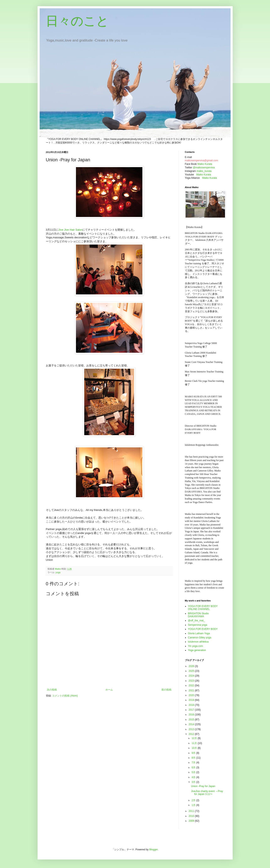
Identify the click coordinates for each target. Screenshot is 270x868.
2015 (192, 720)
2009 (192, 821)
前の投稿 (166, 690)
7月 (194, 763)
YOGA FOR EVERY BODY (203, 629)
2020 (192, 695)
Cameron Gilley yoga (200, 638)
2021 (192, 690)
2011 (192, 811)
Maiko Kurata (205, 164)
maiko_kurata (204, 171)
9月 (194, 753)
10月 (195, 748)
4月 (194, 777)
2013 (192, 729)
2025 (192, 671)
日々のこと (77, 21)
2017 (192, 710)
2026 (192, 666)
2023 (192, 681)
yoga (58, 572)
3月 (194, 782)
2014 (192, 724)
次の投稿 (52, 690)
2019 (192, 700)
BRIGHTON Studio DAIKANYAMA (198, 615)
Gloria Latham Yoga (199, 633)
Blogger (153, 850)
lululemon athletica (198, 642)
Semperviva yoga (198, 625)
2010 (192, 816)
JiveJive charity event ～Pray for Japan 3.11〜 (207, 793)
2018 (192, 705)
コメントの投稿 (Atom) (65, 696)
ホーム (109, 690)
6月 (194, 768)
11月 (195, 743)
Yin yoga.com (195, 646)
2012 (192, 734)
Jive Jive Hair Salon (71, 230)
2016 (192, 715)
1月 (194, 805)
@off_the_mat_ (197, 621)
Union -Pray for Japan (203, 786)
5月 (194, 772)
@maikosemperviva (204, 168)
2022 (192, 686)
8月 (194, 758)
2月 (194, 800)
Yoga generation (197, 650)
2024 (192, 676)
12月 (195, 738)
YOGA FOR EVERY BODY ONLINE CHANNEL (203, 608)
